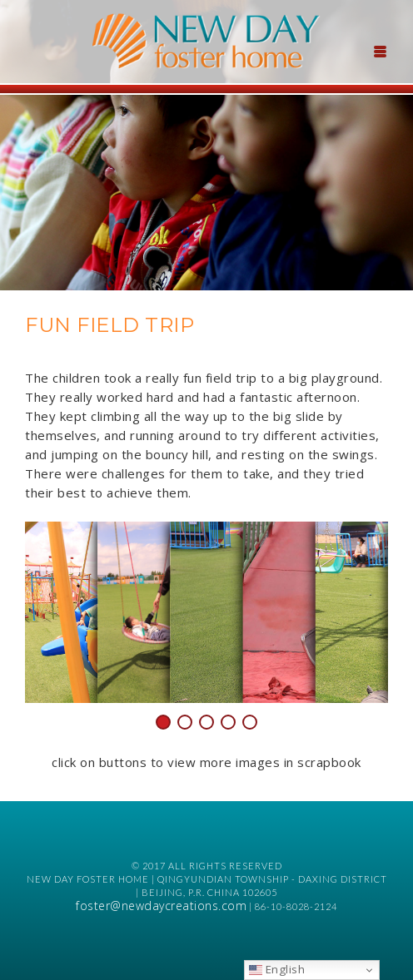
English (277, 969)
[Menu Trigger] (380, 50)
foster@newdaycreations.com (161, 906)
